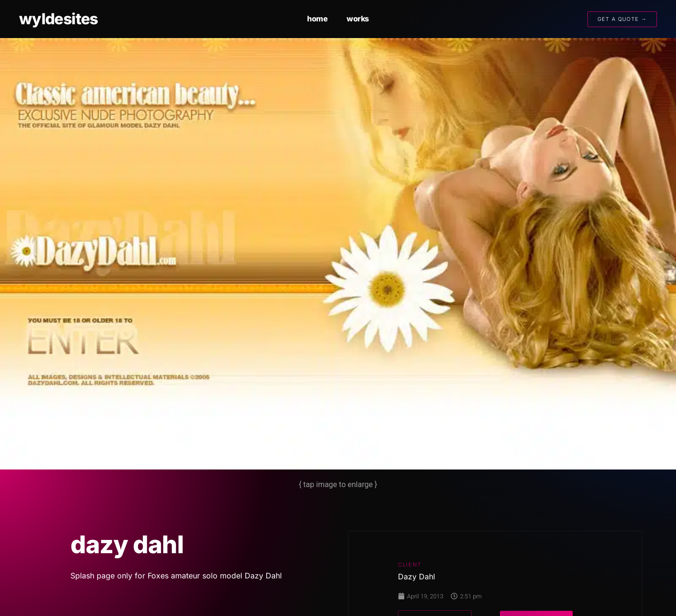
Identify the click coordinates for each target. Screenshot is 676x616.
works (358, 19)
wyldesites (59, 19)
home (317, 19)
